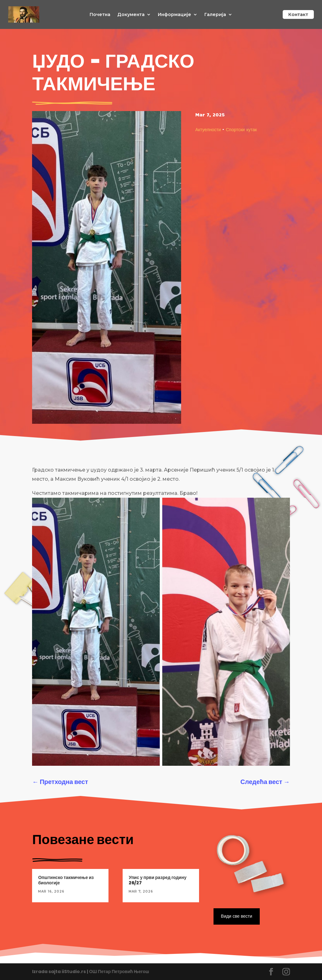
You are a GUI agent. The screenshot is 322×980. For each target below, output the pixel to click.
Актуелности (208, 129)
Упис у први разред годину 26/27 (157, 880)
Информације (175, 15)
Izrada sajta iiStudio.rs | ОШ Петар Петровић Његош (91, 972)
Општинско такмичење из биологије (66, 880)
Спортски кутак (241, 129)
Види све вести (237, 916)
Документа (131, 15)
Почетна (100, 15)
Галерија (215, 15)
